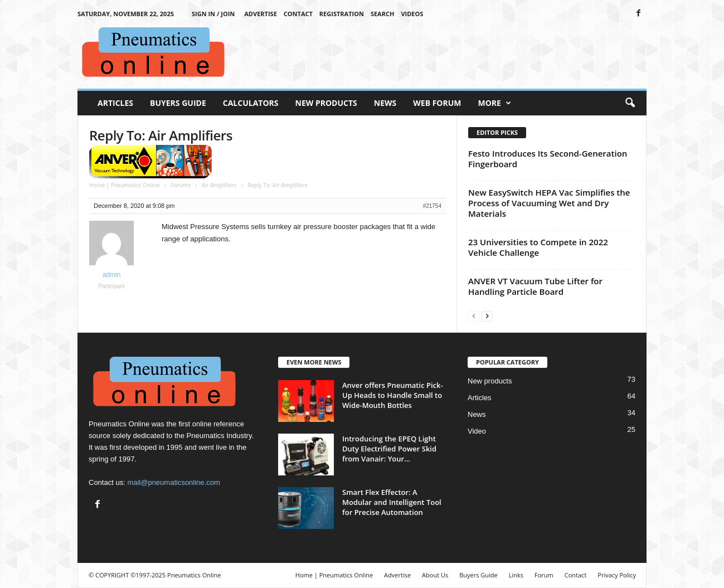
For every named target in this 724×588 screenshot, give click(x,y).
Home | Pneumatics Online (125, 185)
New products (490, 381)
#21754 (432, 206)
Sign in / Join (213, 14)
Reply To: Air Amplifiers (161, 135)
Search (383, 14)
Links (516, 575)
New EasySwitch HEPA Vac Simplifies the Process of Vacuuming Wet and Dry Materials (549, 203)
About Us (435, 575)
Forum (544, 575)
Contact (298, 14)
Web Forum (437, 103)
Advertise (261, 14)
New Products (326, 103)
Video (477, 431)
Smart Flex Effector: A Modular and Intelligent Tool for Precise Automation (392, 502)
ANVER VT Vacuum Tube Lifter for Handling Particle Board (535, 286)
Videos (412, 14)
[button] (630, 103)
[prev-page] (474, 316)
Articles (115, 103)
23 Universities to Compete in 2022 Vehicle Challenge (538, 247)
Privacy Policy (617, 575)
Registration (342, 14)
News (385, 103)
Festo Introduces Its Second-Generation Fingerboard (548, 159)
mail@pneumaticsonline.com (173, 482)
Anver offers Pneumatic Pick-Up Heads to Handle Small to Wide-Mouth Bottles (393, 395)
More (495, 103)
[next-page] (487, 316)
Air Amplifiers (219, 185)
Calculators (251, 103)
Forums (180, 185)
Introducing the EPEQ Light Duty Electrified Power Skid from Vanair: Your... (389, 449)
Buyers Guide (178, 103)
